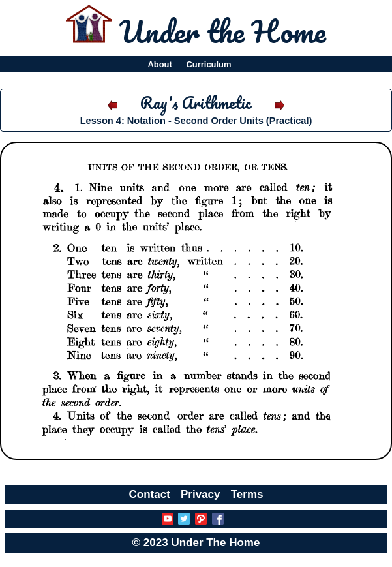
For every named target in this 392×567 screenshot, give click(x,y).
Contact (150, 494)
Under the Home (223, 31)
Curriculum (209, 64)
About (159, 64)
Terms (247, 494)
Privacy (201, 494)
